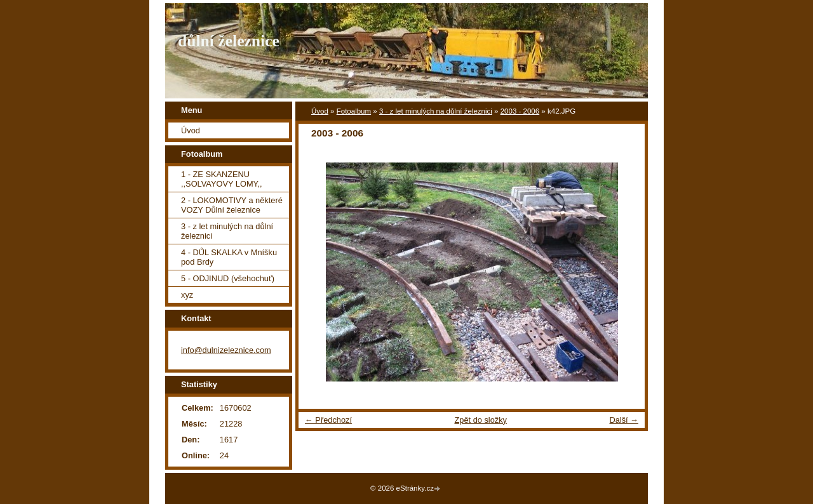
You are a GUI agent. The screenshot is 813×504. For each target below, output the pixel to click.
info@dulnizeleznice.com (226, 350)
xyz (187, 295)
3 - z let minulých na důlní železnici (436, 111)
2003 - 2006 (520, 111)
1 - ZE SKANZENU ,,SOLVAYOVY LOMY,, (222, 179)
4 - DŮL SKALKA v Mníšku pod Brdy (229, 257)
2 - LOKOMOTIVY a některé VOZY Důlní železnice (232, 205)
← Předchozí (328, 420)
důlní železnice (229, 41)
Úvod (320, 111)
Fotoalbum (354, 111)
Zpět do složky (480, 420)
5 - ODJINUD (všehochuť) (228, 278)
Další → (624, 420)
